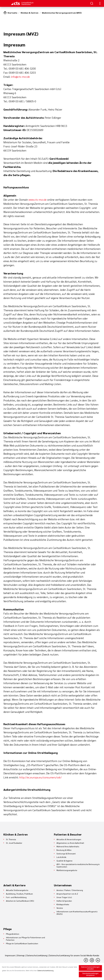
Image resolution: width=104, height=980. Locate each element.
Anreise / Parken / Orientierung (70, 890)
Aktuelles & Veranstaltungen (69, 839)
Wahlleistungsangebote (67, 870)
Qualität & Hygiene (64, 861)
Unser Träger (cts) (64, 897)
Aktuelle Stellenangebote (17, 890)
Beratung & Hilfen (64, 850)
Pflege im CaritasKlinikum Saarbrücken (22, 943)
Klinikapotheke (63, 904)
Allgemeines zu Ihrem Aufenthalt (70, 843)
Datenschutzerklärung (37, 955)
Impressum (10, 955)
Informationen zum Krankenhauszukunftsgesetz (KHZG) (77, 913)
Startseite (12, 13)
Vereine (60, 908)
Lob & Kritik (61, 857)
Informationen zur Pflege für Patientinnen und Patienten (25, 939)
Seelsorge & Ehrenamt (66, 854)
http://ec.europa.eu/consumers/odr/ (40, 777)
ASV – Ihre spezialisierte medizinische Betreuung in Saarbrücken (78, 865)
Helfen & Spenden (64, 901)
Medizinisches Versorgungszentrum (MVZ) (62, 13)
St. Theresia (11, 839)
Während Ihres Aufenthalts (68, 846)
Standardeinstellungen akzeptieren (90, 974)
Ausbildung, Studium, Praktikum (19, 894)
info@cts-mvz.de (20, 77)
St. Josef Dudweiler (14, 843)
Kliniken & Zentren (30, 13)
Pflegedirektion (13, 934)
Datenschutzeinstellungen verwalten (90, 968)
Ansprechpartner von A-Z (67, 894)
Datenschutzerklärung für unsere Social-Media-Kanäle (74, 955)
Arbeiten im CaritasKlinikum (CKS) (20, 901)
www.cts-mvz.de (38, 200)
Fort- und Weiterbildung (16, 897)
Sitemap (21, 955)
